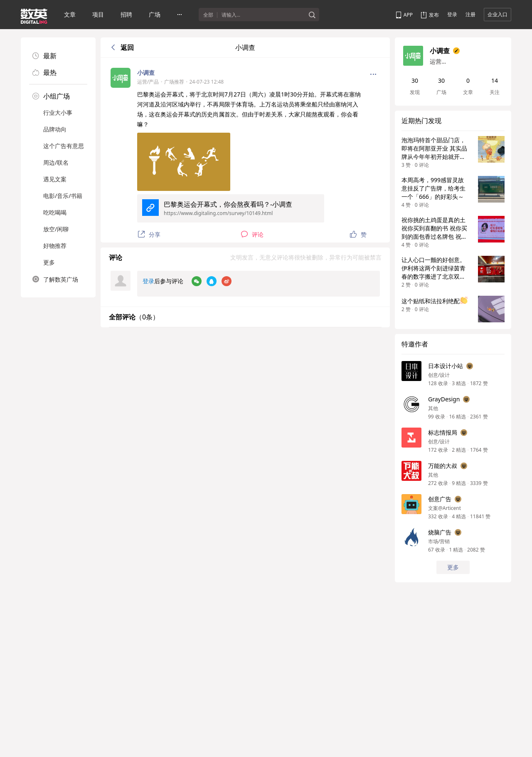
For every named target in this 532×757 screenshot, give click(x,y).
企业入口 (498, 14)
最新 (44, 56)
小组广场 (51, 96)
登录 (452, 14)
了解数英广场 (55, 279)
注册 (470, 14)
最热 (44, 72)
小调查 (146, 73)
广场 (155, 14)
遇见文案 (55, 179)
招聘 (126, 14)
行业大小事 (58, 113)
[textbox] (263, 15)
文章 (70, 14)
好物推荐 (55, 246)
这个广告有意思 (64, 146)
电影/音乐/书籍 (63, 196)
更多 (49, 262)
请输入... (231, 15)
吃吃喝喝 (55, 212)
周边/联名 (56, 162)
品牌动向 (55, 129)
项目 (98, 14)
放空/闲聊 (56, 229)
